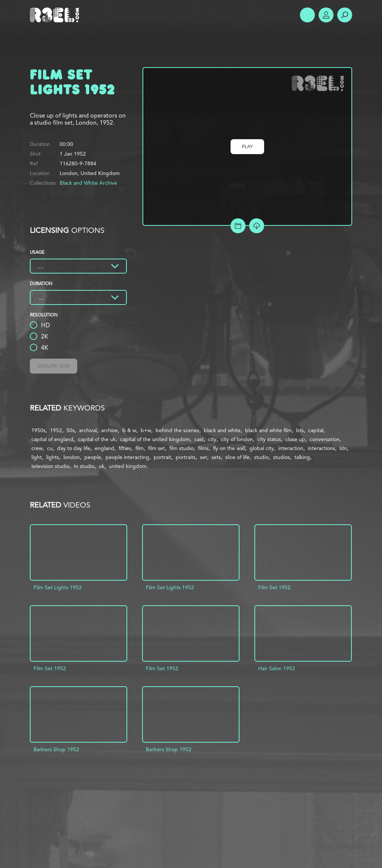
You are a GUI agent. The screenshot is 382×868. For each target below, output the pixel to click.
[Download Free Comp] (257, 226)
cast (199, 439)
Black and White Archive (88, 183)
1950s (38, 430)
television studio (50, 466)
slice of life (237, 457)
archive (109, 430)
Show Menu (307, 15)
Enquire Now (54, 366)
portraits (186, 457)
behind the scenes (177, 430)
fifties (125, 448)
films (203, 448)
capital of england (52, 439)
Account (326, 15)
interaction (291, 448)
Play (247, 147)
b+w (146, 430)
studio (261, 457)
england (104, 448)
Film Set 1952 (274, 587)
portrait (162, 457)
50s (71, 430)
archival (88, 430)
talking (302, 457)
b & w (129, 430)
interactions (321, 448)
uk (102, 466)
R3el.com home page (56, 15)
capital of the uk (97, 439)
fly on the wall (229, 448)
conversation (325, 439)
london (72, 457)
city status (269, 439)
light (37, 457)
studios (281, 457)
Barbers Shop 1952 (56, 749)
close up (295, 439)
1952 (56, 430)
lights (53, 457)
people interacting (127, 457)
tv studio (84, 466)
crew (37, 448)
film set (156, 448)
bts (300, 430)
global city (262, 448)
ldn (343, 448)
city (212, 439)
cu (50, 448)
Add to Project (238, 226)
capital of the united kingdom (155, 439)
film (140, 448)
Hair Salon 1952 (277, 668)
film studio (181, 448)
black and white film (268, 430)
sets (216, 457)
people (93, 457)
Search (345, 15)
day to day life (74, 448)
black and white (222, 430)
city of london (237, 439)
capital (316, 430)
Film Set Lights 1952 (58, 587)
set (203, 457)
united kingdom (128, 466)
